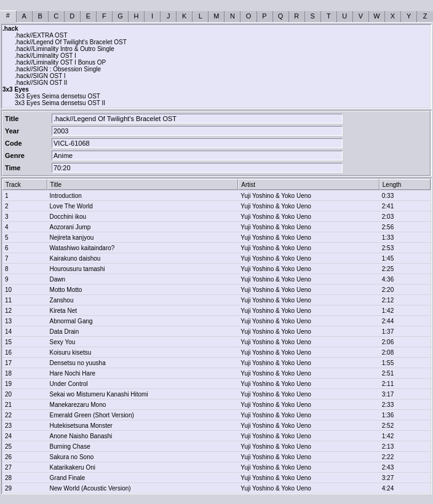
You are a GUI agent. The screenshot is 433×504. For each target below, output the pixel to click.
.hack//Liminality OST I (46, 56)
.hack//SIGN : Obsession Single (58, 69)
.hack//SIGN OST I (40, 76)
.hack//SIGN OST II (41, 83)
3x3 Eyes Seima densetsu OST (58, 96)
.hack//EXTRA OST (41, 35)
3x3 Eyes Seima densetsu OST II (60, 103)
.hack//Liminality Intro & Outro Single (65, 49)
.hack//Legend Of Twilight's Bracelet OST (71, 42)
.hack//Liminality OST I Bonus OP (60, 62)
